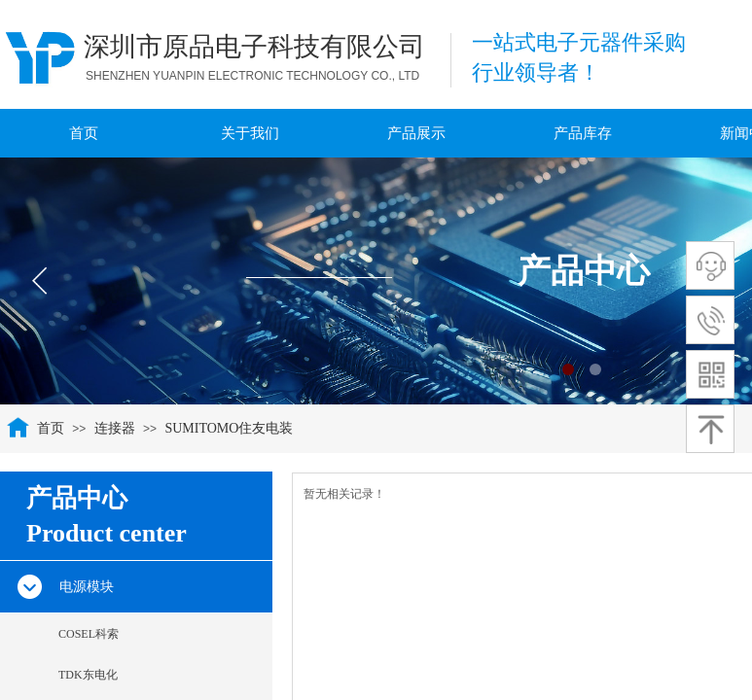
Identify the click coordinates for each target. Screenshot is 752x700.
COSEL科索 (89, 634)
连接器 (115, 428)
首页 (51, 428)
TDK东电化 (88, 675)
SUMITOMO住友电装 (229, 428)
